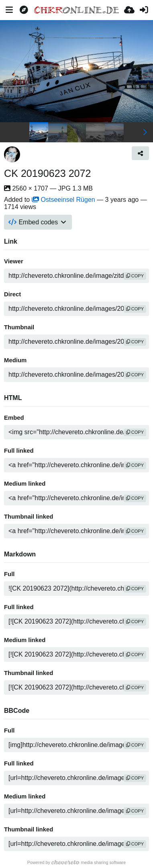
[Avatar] (12, 154)
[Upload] (129, 10)
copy (135, 276)
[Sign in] (144, 10)
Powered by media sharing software (76, 862)
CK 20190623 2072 (48, 173)
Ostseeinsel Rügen (63, 200)
